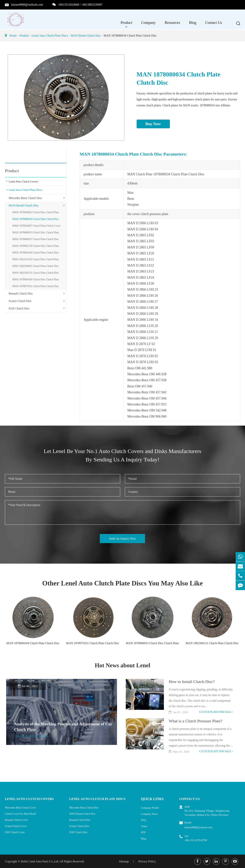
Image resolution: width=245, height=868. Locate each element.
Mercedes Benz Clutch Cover (20, 807)
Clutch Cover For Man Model (20, 813)
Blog (193, 25)
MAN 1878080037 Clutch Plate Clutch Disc (36, 239)
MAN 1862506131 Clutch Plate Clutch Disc (36, 273)
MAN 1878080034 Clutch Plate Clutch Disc (130, 36)
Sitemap (124, 861)
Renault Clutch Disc (21, 293)
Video (146, 826)
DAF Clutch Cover (15, 832)
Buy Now (153, 124)
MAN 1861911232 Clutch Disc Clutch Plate (36, 259)
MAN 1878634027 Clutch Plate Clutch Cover (36, 226)
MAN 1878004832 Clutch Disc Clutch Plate (36, 212)
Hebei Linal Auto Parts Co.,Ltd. (40, 861)
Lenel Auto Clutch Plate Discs (50, 36)
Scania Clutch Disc (20, 301)
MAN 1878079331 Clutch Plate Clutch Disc (36, 286)
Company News (151, 813)
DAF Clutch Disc (19, 308)
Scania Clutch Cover (16, 826)
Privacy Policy (147, 861)
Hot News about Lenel (122, 665)
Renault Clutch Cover (16, 820)
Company (148, 25)
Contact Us (214, 25)
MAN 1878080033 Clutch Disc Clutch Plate (36, 232)
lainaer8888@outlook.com (27, 5)
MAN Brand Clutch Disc (86, 36)
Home (13, 36)
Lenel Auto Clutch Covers (23, 181)
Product (126, 25)
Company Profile (152, 807)
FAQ (145, 820)
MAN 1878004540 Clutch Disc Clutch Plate (36, 279)
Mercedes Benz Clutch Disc (25, 198)
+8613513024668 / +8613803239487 (80, 5)
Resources (172, 25)
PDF (145, 832)
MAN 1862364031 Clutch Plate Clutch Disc (36, 266)
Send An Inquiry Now (123, 539)
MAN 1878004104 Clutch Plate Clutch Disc (36, 253)
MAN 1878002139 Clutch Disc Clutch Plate (36, 246)
